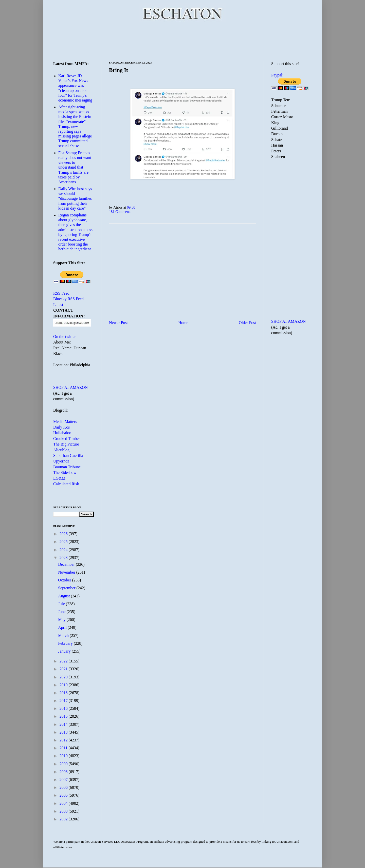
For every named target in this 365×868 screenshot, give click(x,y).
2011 (64, 748)
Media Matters (65, 422)
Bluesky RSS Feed (68, 299)
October (65, 580)
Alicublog (61, 450)
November (67, 572)
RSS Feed (61, 293)
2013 (64, 732)
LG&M (59, 478)
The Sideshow (65, 472)
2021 (64, 669)
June (62, 612)
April (63, 627)
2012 (64, 740)
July (62, 604)
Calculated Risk (66, 484)
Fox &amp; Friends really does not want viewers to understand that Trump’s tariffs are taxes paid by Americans (75, 167)
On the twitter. (65, 337)
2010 (64, 756)
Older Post (247, 323)
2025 (64, 542)
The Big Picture (66, 444)
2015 (64, 716)
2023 (64, 558)
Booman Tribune (67, 467)
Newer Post (118, 323)
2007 (64, 780)
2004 (64, 803)
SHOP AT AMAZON (70, 387)
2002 (64, 819)
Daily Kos (61, 427)
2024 (64, 550)
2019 (64, 685)
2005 (64, 795)
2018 (64, 693)
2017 (64, 701)
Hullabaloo (62, 433)
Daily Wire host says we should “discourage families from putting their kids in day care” (75, 198)
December (67, 564)
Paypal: (277, 75)
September (67, 588)
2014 (64, 724)
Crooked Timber (67, 439)
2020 (64, 677)
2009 (64, 764)
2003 (64, 811)
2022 (64, 661)
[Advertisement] (182, 41)
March (64, 635)
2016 (64, 708)
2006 (64, 787)
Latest (58, 305)
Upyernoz (61, 461)
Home (183, 323)
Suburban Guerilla (68, 456)
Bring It (118, 70)
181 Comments (120, 212)
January (65, 651)
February (66, 643)
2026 (64, 534)
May (62, 620)
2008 (64, 772)
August (64, 596)
